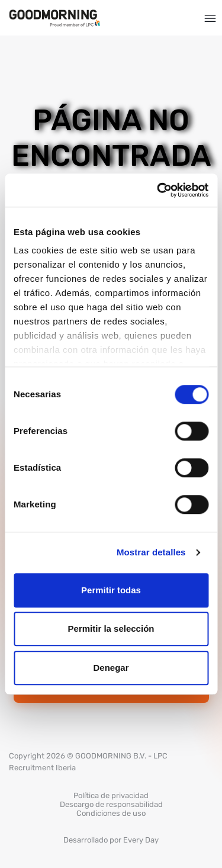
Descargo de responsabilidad (111, 804)
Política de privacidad (111, 795)
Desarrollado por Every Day (111, 840)
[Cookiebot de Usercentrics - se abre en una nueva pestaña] (158, 190)
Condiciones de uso (111, 813)
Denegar (111, 668)
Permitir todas (111, 590)
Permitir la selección (111, 629)
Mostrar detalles (151, 552)
